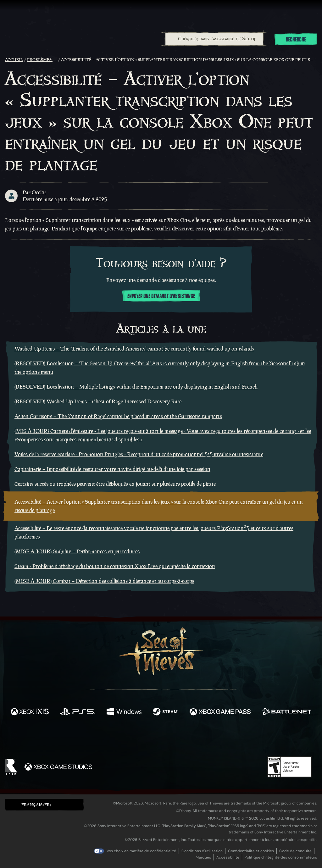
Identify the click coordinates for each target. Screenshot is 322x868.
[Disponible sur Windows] (124, 712)
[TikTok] (204, 739)
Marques (203, 857)
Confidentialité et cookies (251, 851)
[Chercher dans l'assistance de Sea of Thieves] (214, 39)
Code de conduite (295, 851)
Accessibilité (228, 857)
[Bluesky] (222, 739)
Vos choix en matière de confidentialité (141, 851)
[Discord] (186, 740)
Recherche (296, 40)
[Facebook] (98, 738)
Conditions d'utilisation (202, 851)
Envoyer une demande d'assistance (161, 296)
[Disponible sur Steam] (166, 712)
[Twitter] (114, 738)
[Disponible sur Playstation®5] (78, 712)
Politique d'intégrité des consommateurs (281, 857)
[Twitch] (133, 739)
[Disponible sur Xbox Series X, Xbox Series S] (30, 712)
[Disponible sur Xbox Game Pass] (220, 712)
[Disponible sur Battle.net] (287, 712)
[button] (44, 805)
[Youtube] (159, 738)
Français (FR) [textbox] (36, 805)
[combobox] (214, 39)
